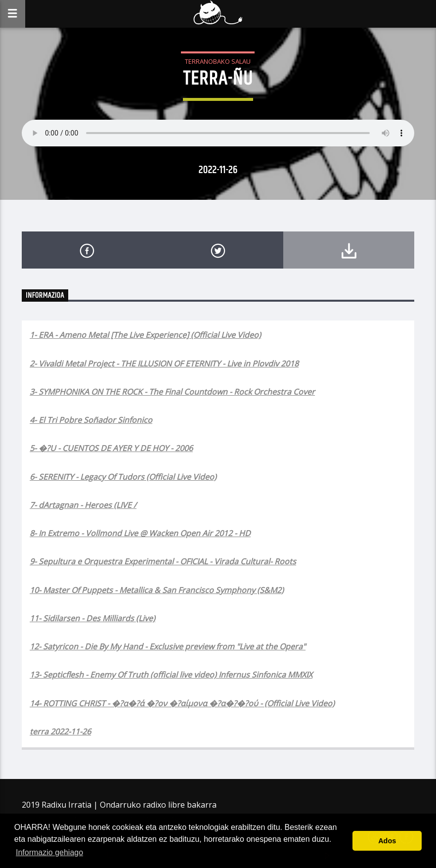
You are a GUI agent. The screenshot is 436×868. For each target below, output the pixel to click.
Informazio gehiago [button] (49, 852)
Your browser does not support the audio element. (218, 133)
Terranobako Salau (218, 61)
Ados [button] (387, 841)
